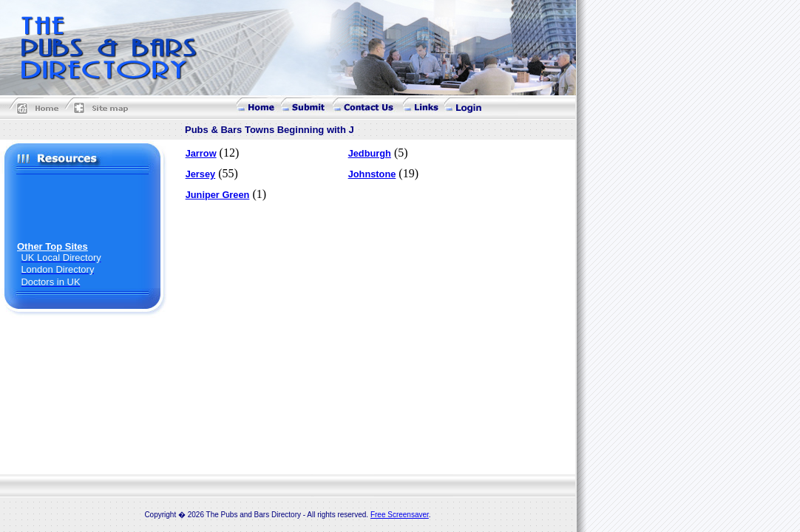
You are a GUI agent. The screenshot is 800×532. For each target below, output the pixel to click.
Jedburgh (370, 153)
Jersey (201, 174)
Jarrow (201, 153)
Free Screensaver (400, 515)
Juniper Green (218, 195)
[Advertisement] (84, 208)
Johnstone (372, 174)
